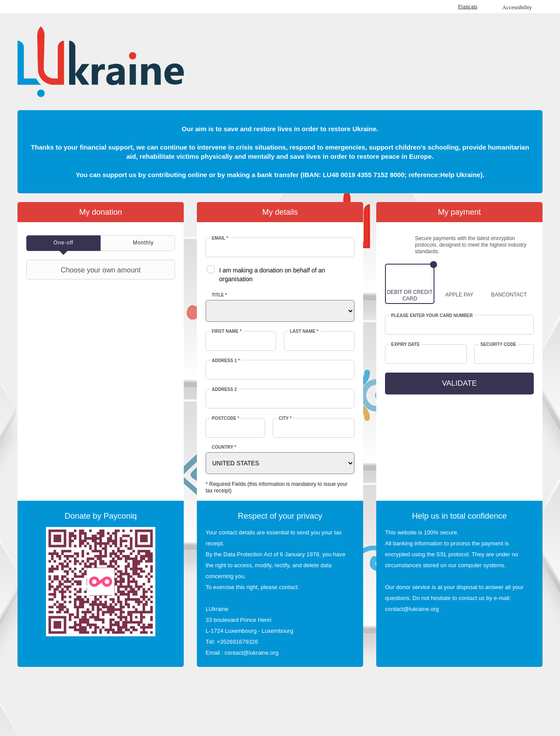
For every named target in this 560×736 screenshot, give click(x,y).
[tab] (63, 243)
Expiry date (405, 344)
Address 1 (226, 361)
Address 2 (224, 389)
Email (220, 238)
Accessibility (517, 7)
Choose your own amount (84, 270)
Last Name (304, 331)
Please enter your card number (432, 316)
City (285, 418)
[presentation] (63, 243)
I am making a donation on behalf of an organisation (272, 275)
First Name (227, 331)
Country (224, 447)
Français (468, 6)
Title (219, 295)
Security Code (498, 344)
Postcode (226, 418)
